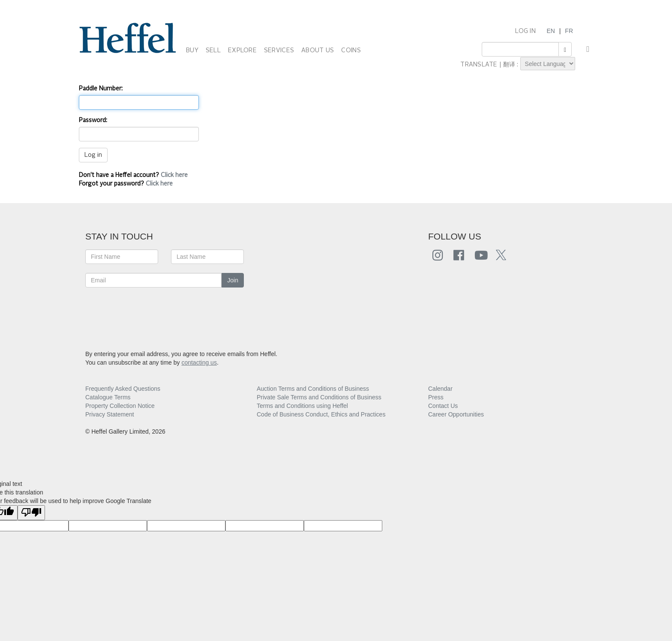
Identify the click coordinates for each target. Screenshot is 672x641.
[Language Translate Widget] (548, 64)
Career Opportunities (456, 414)
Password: (93, 120)
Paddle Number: (101, 89)
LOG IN (525, 31)
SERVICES (279, 51)
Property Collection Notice (120, 406)
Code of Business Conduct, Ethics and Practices (321, 414)
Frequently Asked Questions (123, 389)
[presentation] (150, 313)
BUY (192, 51)
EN (550, 31)
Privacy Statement (110, 414)
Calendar (440, 389)
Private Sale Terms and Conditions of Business (319, 397)
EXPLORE (242, 51)
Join (233, 280)
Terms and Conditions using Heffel (302, 406)
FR (569, 31)
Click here (174, 175)
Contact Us (443, 406)
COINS (351, 51)
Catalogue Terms (108, 397)
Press (436, 397)
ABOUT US (318, 51)
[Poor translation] (31, 513)
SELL (213, 51)
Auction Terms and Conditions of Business (313, 389)
